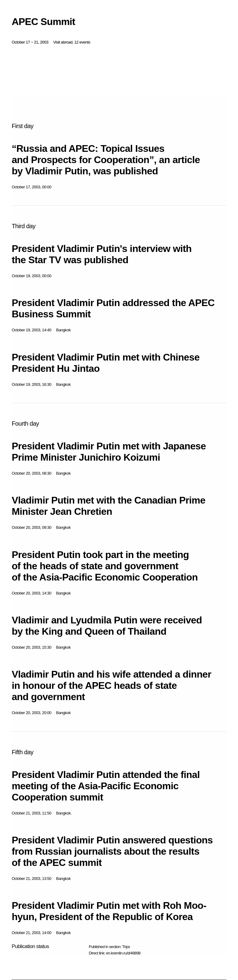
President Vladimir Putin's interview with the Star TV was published (101, 254)
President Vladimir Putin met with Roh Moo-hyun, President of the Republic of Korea (109, 911)
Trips (126, 947)
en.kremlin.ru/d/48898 (123, 953)
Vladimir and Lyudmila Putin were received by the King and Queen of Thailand (107, 626)
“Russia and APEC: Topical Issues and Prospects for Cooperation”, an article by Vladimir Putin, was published (106, 160)
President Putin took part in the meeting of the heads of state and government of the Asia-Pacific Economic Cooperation (105, 566)
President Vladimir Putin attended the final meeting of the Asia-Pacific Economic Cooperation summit (106, 786)
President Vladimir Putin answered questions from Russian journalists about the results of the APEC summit (112, 851)
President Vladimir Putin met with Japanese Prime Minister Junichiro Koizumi (109, 452)
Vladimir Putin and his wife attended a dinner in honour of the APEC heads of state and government (111, 685)
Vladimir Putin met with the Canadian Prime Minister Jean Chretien (108, 506)
